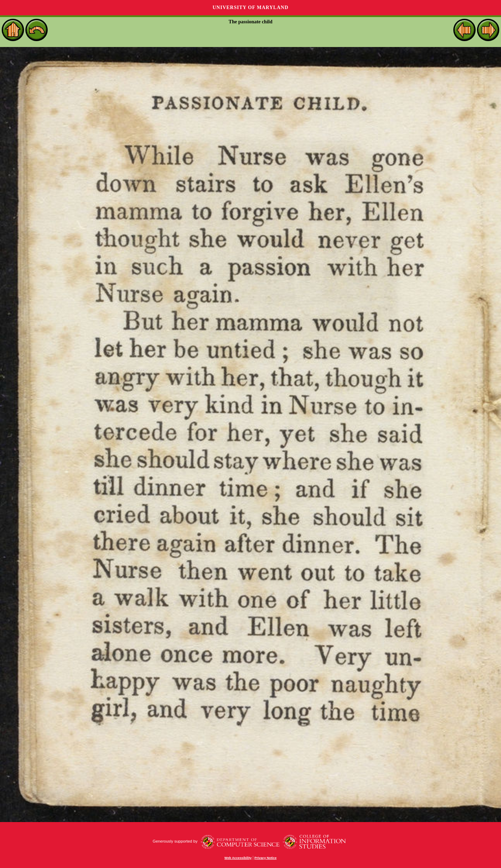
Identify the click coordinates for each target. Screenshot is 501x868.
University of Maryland (250, 7)
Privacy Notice (265, 858)
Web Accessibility (238, 858)
